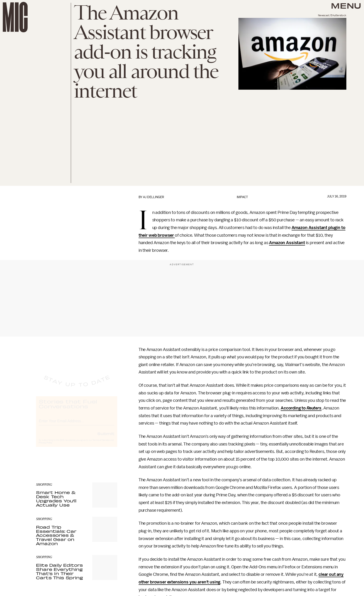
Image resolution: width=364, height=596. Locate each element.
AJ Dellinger (154, 197)
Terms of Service (101, 445)
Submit (106, 438)
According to (301, 408)
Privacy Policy (45, 447)
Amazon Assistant (287, 243)
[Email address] (77, 425)
